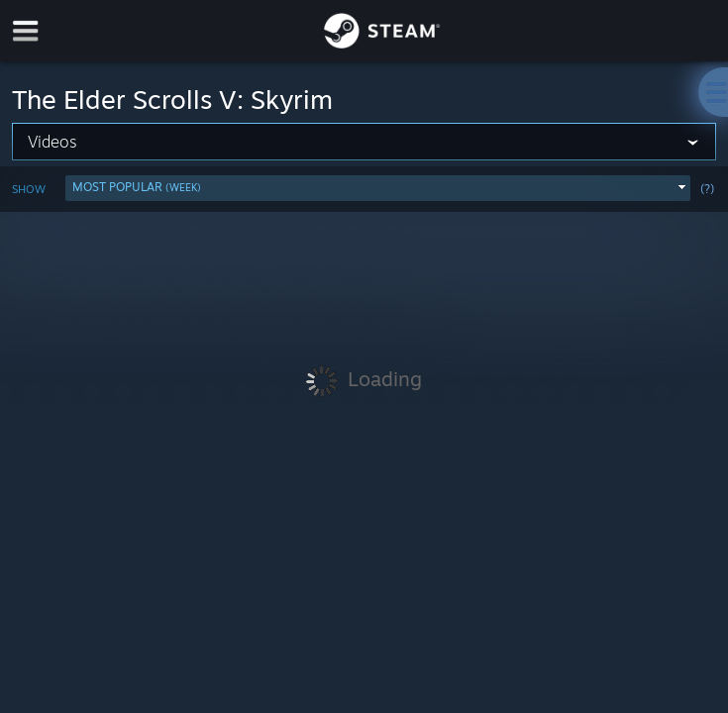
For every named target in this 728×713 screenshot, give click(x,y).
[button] (378, 188)
